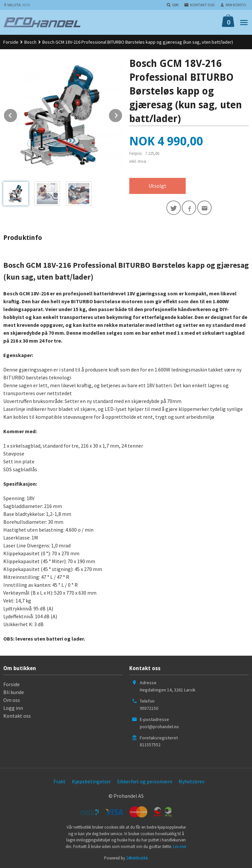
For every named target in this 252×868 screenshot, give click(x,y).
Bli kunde (14, 692)
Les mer (180, 847)
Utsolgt (157, 186)
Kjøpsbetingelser (91, 781)
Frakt (60, 781)
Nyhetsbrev (191, 781)
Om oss (12, 700)
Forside (11, 42)
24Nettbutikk (137, 858)
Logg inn (13, 708)
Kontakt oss (17, 716)
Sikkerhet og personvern (145, 781)
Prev (17, 114)
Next (122, 114)
